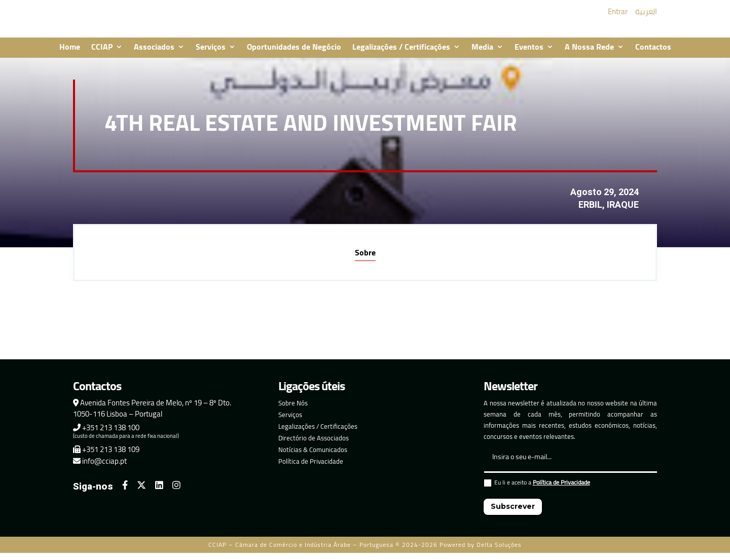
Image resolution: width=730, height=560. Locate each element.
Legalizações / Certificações (401, 55)
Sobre (365, 259)
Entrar (618, 15)
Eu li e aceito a (537, 491)
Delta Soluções (499, 552)
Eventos (529, 55)
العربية (646, 15)
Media (482, 55)
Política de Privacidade (311, 468)
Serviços (211, 55)
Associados (154, 55)
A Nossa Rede (589, 55)
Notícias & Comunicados (313, 457)
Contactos (653, 55)
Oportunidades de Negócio (294, 55)
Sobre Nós (293, 410)
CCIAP (102, 55)
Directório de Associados (314, 445)
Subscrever (513, 513)
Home (70, 55)
